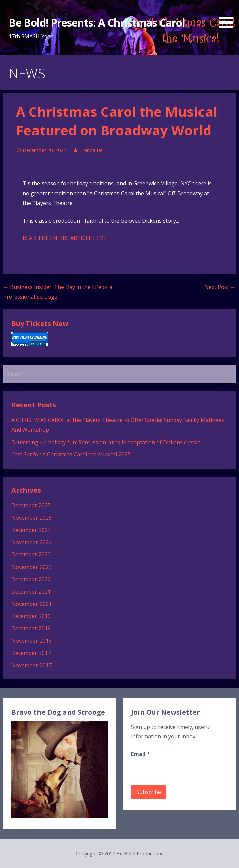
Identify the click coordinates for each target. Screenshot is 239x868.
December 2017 (31, 653)
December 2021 (31, 592)
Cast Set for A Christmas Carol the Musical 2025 (71, 454)
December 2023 (31, 554)
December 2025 (31, 505)
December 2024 (31, 530)
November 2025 (31, 518)
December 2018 (31, 628)
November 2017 (31, 665)
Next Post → (220, 287)
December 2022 (31, 579)
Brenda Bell (92, 150)
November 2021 (31, 604)
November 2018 (31, 641)
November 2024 (31, 542)
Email (140, 754)
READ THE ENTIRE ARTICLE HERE (65, 238)
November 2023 (31, 567)
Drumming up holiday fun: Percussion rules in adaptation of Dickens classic (106, 442)
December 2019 (31, 616)
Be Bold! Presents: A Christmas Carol (97, 23)
